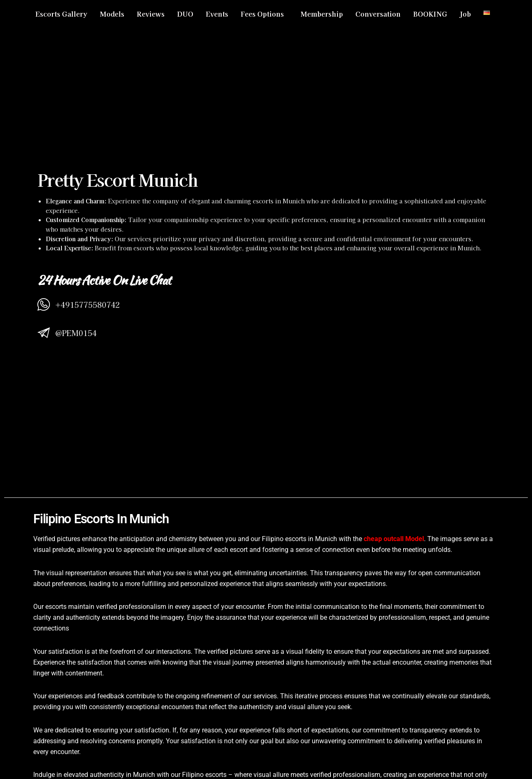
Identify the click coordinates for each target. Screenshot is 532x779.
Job (465, 14)
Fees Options (262, 14)
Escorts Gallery (61, 14)
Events (217, 14)
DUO (185, 14)
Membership (322, 14)
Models (112, 14)
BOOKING (430, 14)
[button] (264, 14)
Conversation (378, 14)
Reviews (151, 14)
